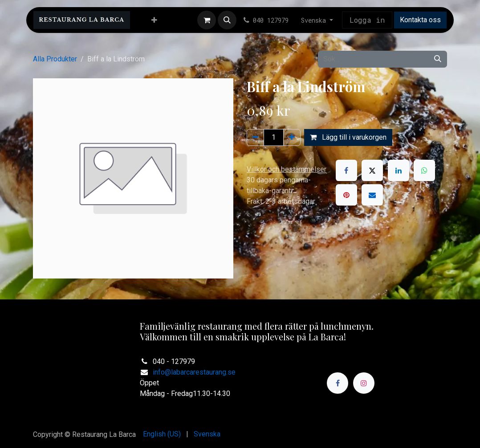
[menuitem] (154, 20)
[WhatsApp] (424, 170)
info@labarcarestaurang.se (194, 372)
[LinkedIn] (399, 170)
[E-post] (372, 195)
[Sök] (438, 59)
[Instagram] (364, 383)
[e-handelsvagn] (207, 20)
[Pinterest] (346, 195)
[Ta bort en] (255, 137)
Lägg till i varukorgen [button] (348, 137)
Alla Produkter (55, 59)
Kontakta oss (420, 20)
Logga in (367, 20)
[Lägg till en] (292, 137)
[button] (227, 20)
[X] (372, 170)
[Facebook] (346, 170)
